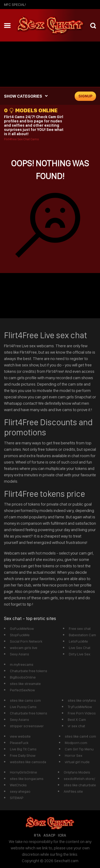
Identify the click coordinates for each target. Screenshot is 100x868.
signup (85, 96)
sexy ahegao (20, 791)
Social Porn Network (26, 641)
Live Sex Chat (80, 648)
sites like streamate (25, 684)
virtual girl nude (77, 762)
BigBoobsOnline (23, 677)
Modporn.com (76, 743)
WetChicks (18, 785)
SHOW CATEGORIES (23, 96)
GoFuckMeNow (22, 629)
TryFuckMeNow (80, 707)
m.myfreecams (22, 664)
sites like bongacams (27, 779)
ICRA (62, 835)
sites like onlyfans (82, 700)
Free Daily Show (23, 755)
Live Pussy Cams (23, 707)
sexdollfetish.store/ (79, 779)
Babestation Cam (82, 635)
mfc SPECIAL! (15, 5)
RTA (37, 835)
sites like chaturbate (80, 785)
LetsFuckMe (78, 641)
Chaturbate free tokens (29, 671)
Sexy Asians (19, 654)
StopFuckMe (20, 635)
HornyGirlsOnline (23, 772)
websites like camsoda (28, 762)
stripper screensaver (27, 726)
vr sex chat (76, 726)
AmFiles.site (73, 791)
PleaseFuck (19, 743)
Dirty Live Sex (80, 654)
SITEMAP (17, 798)
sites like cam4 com (80, 736)
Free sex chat (80, 629)
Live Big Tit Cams (23, 749)
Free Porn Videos (82, 713)
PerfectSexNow (22, 690)
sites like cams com (25, 700)
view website (20, 736)
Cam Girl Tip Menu (79, 749)
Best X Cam (77, 720)
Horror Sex (74, 755)
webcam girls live (24, 648)
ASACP (49, 835)
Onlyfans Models (77, 772)
